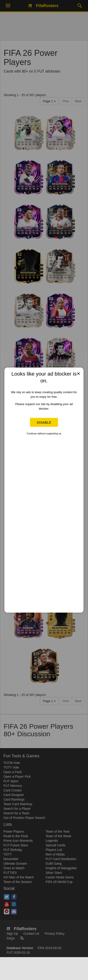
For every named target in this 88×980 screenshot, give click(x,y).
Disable (44, 422)
